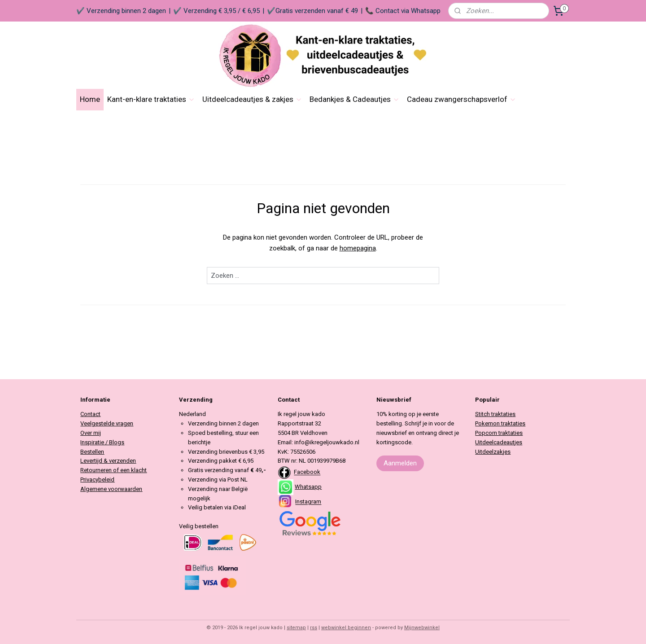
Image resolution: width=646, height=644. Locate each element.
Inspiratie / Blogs (102, 442)
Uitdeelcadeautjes (499, 442)
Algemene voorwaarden (111, 489)
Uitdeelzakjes (493, 452)
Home (90, 99)
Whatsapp (308, 487)
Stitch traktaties (495, 414)
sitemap (296, 628)
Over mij (91, 433)
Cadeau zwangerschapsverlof (462, 99)
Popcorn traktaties (499, 433)
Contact (90, 414)
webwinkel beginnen (346, 628)
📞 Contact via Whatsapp (403, 11)
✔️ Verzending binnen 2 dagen (121, 11)
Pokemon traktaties (500, 423)
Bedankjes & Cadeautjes (355, 99)
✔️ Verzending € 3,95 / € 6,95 (216, 11)
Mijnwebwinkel (422, 628)
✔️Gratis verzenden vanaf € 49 (312, 11)
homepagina (358, 248)
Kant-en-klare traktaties (151, 99)
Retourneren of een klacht (113, 470)
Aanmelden (400, 463)
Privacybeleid (97, 480)
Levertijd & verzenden (108, 461)
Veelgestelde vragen (107, 423)
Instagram (308, 502)
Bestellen (92, 452)
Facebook (307, 472)
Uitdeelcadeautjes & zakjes (252, 99)
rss (314, 628)
